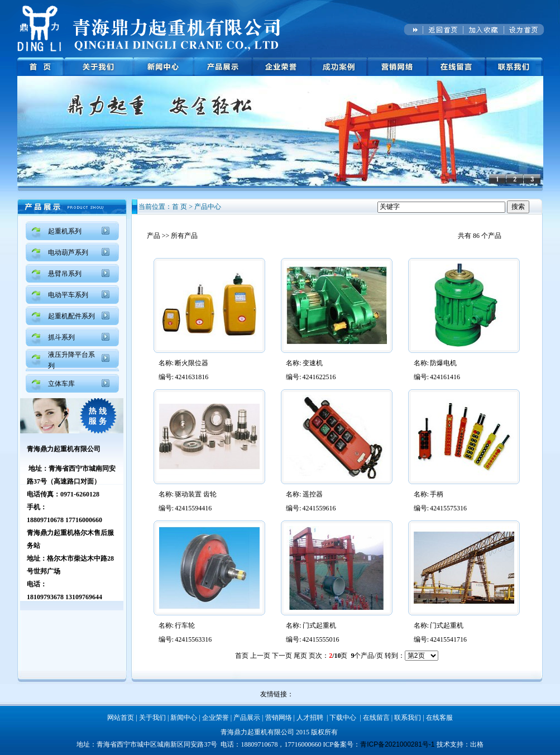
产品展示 (247, 718)
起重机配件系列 (71, 316)
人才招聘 (310, 718)
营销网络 (279, 718)
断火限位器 (192, 363)
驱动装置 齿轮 (196, 494)
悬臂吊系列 (65, 274)
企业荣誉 (216, 718)
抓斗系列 (61, 337)
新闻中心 (184, 718)
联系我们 (408, 718)
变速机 (313, 363)
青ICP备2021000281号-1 (397, 744)
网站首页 (121, 718)
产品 (154, 236)
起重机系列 (65, 231)
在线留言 (376, 718)
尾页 (300, 656)
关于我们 (152, 718)
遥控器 (313, 494)
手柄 (437, 494)
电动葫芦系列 (68, 252)
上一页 (260, 656)
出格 (477, 744)
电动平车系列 (68, 295)
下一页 (282, 656)
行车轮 (185, 625)
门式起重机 (319, 625)
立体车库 (61, 384)
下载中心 (343, 718)
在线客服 (439, 718)
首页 (242, 656)
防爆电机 (443, 363)
